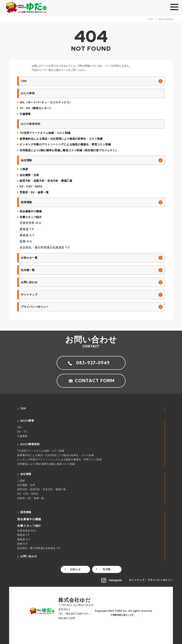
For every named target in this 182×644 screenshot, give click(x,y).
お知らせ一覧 (29, 258)
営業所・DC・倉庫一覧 (34, 192)
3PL (20, 427)
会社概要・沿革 (29, 175)
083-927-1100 (74, 614)
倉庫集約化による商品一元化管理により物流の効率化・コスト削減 (61, 139)
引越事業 (25, 114)
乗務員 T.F (27, 229)
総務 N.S (26, 241)
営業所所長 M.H (30, 223)
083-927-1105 (67, 618)
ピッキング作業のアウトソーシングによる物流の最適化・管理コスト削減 (65, 144)
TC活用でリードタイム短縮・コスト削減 (45, 133)
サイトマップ (29, 295)
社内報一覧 (28, 270)
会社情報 (26, 160)
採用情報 (26, 202)
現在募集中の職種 (31, 211)
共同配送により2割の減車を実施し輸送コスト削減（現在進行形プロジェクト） (69, 150)
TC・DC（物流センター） (36, 108)
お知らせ (75, 569)
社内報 (107, 569)
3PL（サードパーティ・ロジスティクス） (46, 102)
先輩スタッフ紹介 (31, 217)
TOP (24, 81)
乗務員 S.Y (27, 235)
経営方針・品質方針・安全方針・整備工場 (46, 181)
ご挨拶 (24, 169)
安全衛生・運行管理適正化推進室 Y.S (45, 247)
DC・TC (22, 432)
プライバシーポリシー (35, 307)
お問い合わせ (29, 282)
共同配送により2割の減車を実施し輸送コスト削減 (46, 464)
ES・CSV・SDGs (31, 186)
